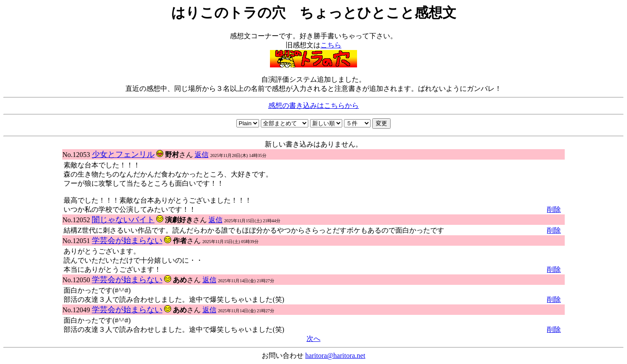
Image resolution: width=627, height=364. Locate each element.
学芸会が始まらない (127, 240)
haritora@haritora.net (335, 356)
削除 (554, 209)
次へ (313, 339)
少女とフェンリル (123, 154)
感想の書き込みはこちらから (313, 105)
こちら (331, 45)
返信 (202, 155)
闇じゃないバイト (123, 220)
